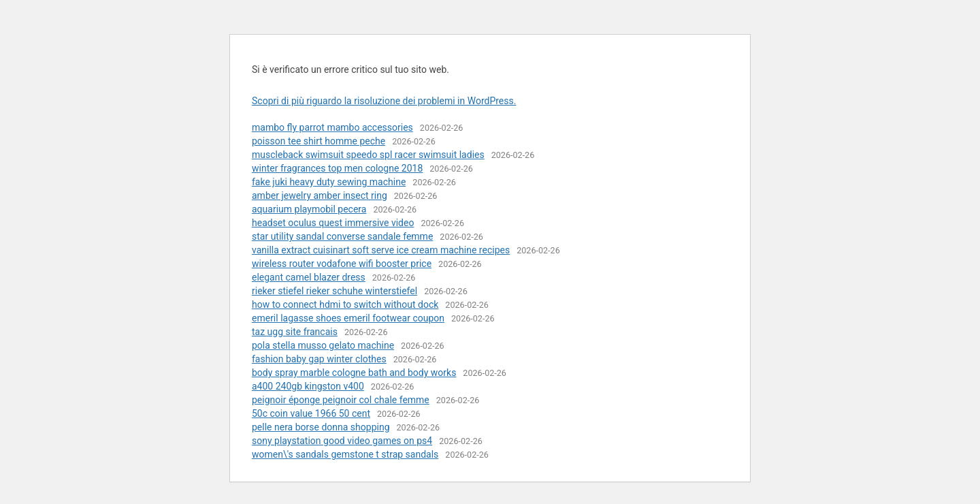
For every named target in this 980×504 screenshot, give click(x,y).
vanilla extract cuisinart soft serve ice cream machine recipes (381, 250)
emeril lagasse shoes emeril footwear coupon (348, 318)
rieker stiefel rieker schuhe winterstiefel (334, 291)
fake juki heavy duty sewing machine (329, 182)
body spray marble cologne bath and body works (354, 373)
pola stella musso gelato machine (323, 345)
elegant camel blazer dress (309, 277)
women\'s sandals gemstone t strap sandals (345, 454)
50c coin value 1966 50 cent (311, 413)
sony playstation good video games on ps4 (342, 441)
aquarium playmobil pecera (309, 209)
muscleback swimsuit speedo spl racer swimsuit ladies (368, 155)
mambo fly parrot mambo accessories (332, 127)
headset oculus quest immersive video (333, 223)
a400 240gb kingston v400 (308, 386)
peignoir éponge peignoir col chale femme (341, 400)
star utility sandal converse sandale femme (342, 236)
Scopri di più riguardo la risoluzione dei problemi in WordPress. (384, 101)
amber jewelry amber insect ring (320, 195)
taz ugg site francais (295, 332)
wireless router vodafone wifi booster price (342, 264)
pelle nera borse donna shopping (321, 427)
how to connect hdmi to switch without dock (345, 304)
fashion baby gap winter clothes (319, 359)
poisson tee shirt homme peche (318, 141)
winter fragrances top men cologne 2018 (337, 168)
